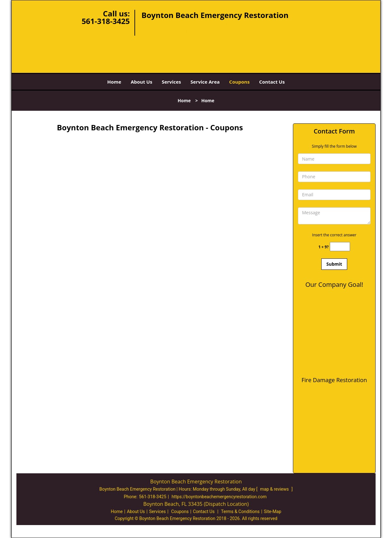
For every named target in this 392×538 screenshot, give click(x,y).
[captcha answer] (340, 247)
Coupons (239, 82)
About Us (141, 82)
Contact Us (272, 82)
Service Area (205, 82)
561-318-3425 (106, 21)
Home (114, 82)
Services (171, 82)
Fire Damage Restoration (334, 380)
